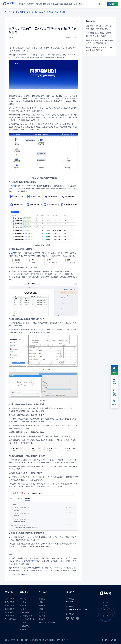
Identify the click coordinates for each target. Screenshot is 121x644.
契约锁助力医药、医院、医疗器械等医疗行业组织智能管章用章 (100, 42)
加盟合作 (42, 609)
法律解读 (23, 606)
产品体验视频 (25, 612)
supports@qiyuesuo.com (77, 609)
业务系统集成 (9, 609)
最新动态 (42, 599)
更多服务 (23, 629)
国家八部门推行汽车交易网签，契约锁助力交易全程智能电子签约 (100, 27)
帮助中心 (23, 599)
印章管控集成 (9, 606)
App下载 (23, 623)
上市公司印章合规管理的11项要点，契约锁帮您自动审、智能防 (100, 35)
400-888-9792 (72, 602)
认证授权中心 (25, 626)
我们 (6, 12)
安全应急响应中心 (26, 616)
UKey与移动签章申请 (27, 619)
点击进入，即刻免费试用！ (19, 575)
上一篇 (11, 21)
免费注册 (112, 4)
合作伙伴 (42, 612)
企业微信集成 (9, 616)
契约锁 (13, 186)
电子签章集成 (9, 602)
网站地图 (42, 619)
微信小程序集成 (10, 619)
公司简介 (42, 602)
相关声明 (42, 616)
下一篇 (76, 21)
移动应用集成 (9, 612)
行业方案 (14, 12)
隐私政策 (105, 640)
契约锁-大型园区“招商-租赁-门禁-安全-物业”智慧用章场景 (99, 49)
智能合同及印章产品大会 (47, 623)
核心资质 (42, 606)
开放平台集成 (9, 599)
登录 (101, 4)
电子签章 (15, 330)
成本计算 (23, 609)
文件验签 (23, 602)
